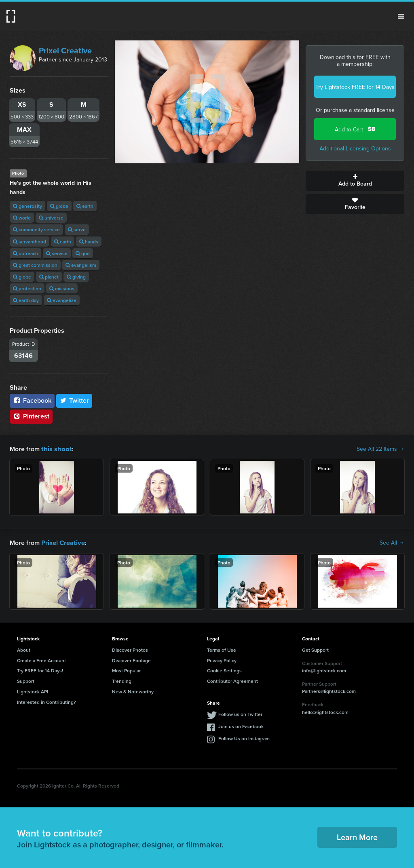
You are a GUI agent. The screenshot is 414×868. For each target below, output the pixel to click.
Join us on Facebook (241, 725)
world (22, 218)
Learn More (357, 836)
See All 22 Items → (380, 449)
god (83, 253)
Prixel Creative (65, 50)
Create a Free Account (41, 660)
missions (62, 288)
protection (27, 288)
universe (51, 218)
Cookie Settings (224, 670)
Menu (401, 16)
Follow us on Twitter (240, 713)
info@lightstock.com (324, 670)
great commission (35, 265)
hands (89, 242)
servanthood (30, 242)
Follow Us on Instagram (244, 738)
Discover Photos (130, 649)
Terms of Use (222, 649)
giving (76, 277)
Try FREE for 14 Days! (40, 670)
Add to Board (355, 181)
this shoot (55, 449)
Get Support (315, 649)
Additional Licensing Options (355, 148)
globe (59, 206)
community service (36, 229)
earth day (26, 300)
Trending (122, 680)
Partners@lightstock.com (329, 690)
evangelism (81, 265)
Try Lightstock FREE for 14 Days (355, 87)
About (24, 649)
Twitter (74, 400)
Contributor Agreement (232, 680)
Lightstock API (33, 691)
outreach (25, 253)
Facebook (32, 400)
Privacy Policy (222, 660)
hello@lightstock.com (325, 711)
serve (77, 229)
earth (85, 206)
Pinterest (31, 416)
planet (49, 277)
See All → (392, 542)
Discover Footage (131, 660)
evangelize (62, 300)
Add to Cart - (355, 129)
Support (26, 680)
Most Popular (126, 670)
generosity (27, 206)
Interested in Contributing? (46, 701)
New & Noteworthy (133, 691)
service (57, 253)
